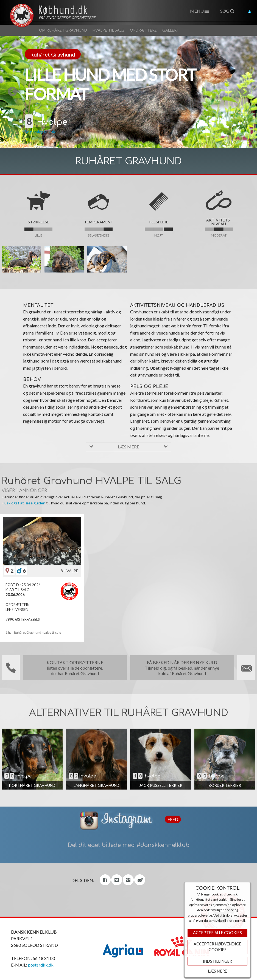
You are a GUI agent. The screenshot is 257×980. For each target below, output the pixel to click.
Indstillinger (217, 961)
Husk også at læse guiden (23, 503)
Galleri (170, 30)
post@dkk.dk (41, 965)
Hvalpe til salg (108, 30)
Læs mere (218, 971)
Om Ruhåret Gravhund (63, 30)
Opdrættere (143, 30)
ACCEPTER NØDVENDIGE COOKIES (217, 947)
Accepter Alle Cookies (217, 933)
